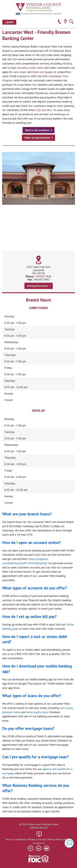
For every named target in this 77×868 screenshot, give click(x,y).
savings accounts (18, 68)
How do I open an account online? (32, 542)
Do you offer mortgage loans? (28, 728)
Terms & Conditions (15, 839)
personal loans (11, 712)
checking (67, 63)
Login (9, 22)
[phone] (59, 22)
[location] (65, 22)
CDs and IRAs (44, 110)
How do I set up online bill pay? (29, 616)
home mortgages (43, 72)
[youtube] (47, 848)
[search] (71, 22)
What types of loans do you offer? (32, 696)
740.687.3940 (43, 276)
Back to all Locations (37, 130)
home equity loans (37, 712)
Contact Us (39, 843)
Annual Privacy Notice (59, 839)
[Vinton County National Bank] (38, 7)
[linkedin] (39, 848)
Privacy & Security (37, 839)
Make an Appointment (37, 138)
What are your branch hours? (27, 514)
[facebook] (31, 848)
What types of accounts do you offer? (35, 588)
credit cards (36, 68)
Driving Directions (37, 286)
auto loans (20, 72)
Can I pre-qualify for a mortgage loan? (35, 757)
